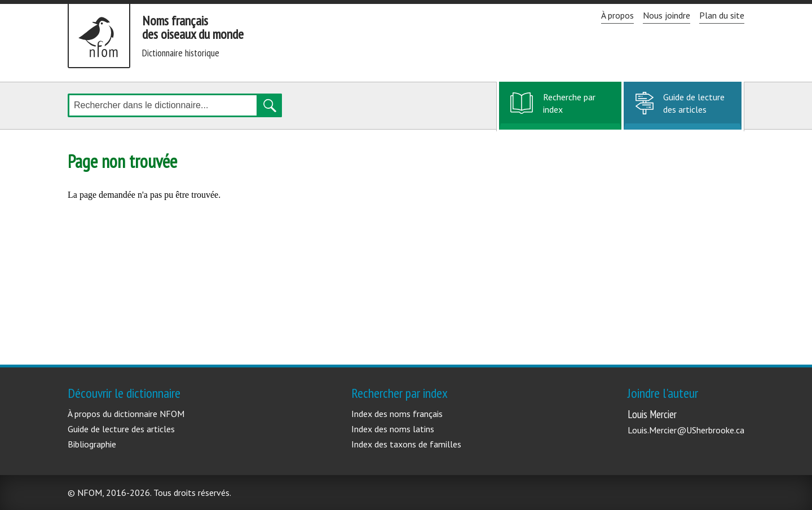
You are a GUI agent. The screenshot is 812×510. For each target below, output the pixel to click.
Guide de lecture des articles (694, 103)
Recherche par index (569, 109)
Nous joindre (667, 15)
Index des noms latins (393, 429)
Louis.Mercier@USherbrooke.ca (686, 430)
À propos (617, 15)
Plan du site (722, 15)
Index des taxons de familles (406, 444)
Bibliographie (92, 444)
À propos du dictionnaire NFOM (126, 414)
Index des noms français (397, 414)
